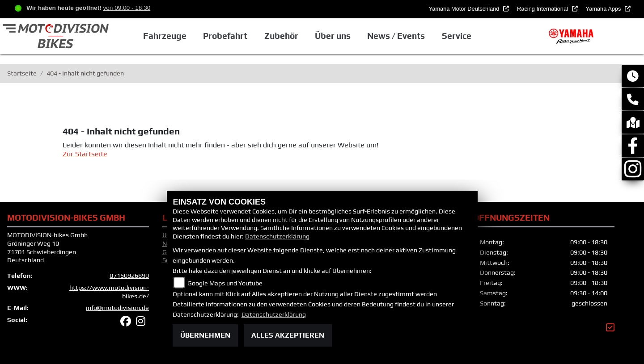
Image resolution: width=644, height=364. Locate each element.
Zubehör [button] (281, 36)
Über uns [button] (333, 36)
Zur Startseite (85, 154)
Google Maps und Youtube (225, 283)
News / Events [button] (396, 36)
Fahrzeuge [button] (165, 36)
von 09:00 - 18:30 (127, 8)
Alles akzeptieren (288, 335)
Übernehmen (205, 335)
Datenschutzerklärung (277, 236)
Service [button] (457, 36)
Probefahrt (225, 36)
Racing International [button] (543, 9)
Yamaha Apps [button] (604, 9)
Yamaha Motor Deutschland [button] (465, 9)
